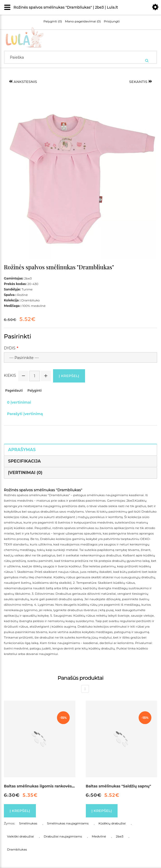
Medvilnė (99, 837)
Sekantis (140, 82)
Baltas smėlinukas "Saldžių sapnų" (118, 786)
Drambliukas (17, 850)
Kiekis (10, 375)
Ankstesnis (24, 82)
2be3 (120, 837)
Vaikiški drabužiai (20, 837)
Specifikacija (24, 462)
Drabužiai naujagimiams (63, 837)
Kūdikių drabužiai (112, 824)
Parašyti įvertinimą (25, 414)
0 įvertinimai (19, 403)
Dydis (10, 348)
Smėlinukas (28, 824)
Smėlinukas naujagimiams (68, 824)
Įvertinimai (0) (25, 473)
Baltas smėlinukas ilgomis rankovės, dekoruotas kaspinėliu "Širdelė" (69, 786)
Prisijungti (112, 21)
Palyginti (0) (53, 21)
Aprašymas (22, 450)
